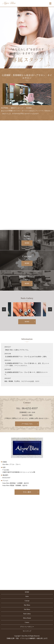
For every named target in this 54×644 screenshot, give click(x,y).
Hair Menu (27, 605)
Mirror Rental (27, 618)
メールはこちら (27, 424)
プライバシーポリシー (27, 627)
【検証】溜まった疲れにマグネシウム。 (17, 350)
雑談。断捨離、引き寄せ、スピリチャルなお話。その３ (22, 381)
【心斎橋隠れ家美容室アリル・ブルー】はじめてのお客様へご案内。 (26, 357)
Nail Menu (27, 609)
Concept (27, 601)
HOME (27, 592)
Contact (27, 622)
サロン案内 (27, 492)
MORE (27, 243)
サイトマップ (27, 631)
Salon (27, 596)
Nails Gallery (27, 614)
